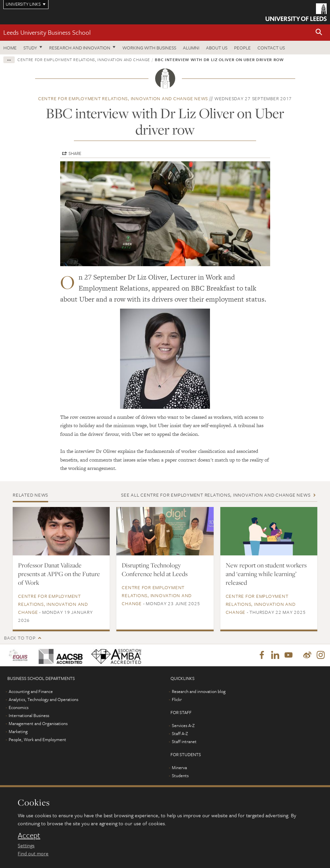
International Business (29, 715)
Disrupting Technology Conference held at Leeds (155, 569)
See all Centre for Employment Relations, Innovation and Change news (216, 495)
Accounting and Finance (31, 691)
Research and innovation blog (199, 691)
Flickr (177, 699)
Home (10, 48)
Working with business (149, 48)
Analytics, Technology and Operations (43, 699)
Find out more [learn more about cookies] (33, 853)
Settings (26, 845)
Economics (19, 707)
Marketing (18, 731)
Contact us (271, 48)
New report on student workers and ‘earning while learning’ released (266, 574)
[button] (319, 33)
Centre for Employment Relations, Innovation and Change (84, 59)
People (242, 48)
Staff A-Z (180, 733)
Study (30, 48)
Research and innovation (80, 48)
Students (180, 775)
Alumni (191, 48)
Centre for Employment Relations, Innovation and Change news (123, 98)
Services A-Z (183, 725)
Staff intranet (184, 741)
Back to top (20, 638)
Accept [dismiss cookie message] (29, 835)
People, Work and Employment (37, 739)
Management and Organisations (38, 723)
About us (217, 48)
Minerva (179, 767)
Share (75, 153)
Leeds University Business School (47, 32)
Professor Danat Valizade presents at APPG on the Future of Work (59, 574)
